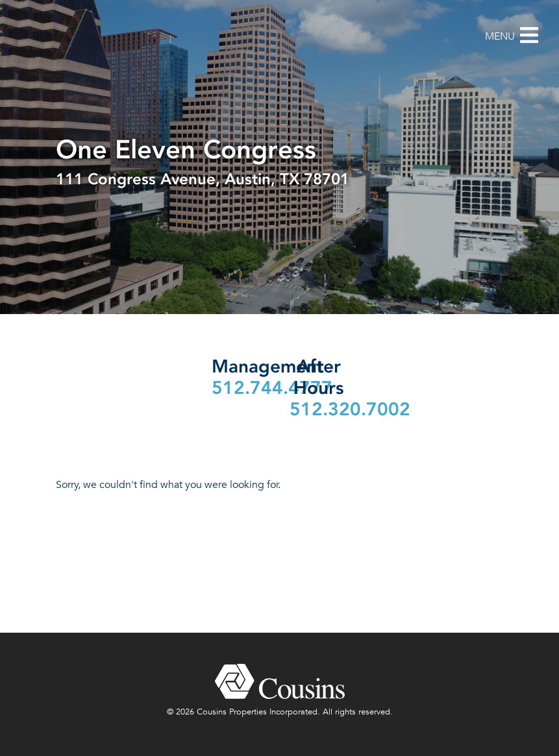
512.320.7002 (350, 409)
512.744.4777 (272, 388)
